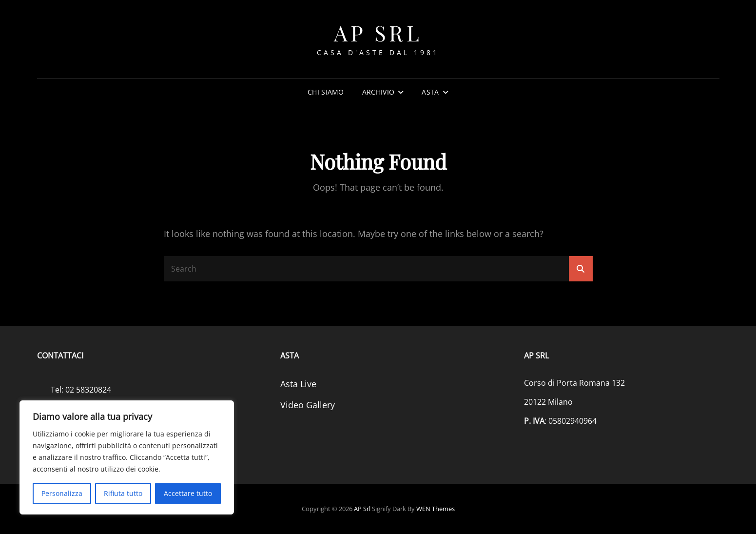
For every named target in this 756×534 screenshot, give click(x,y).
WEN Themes (436, 509)
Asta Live (298, 384)
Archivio (378, 92)
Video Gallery (308, 405)
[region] (127, 457)
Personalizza (62, 493)
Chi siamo (326, 92)
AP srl (378, 32)
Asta (430, 92)
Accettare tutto (188, 493)
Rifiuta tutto (123, 493)
